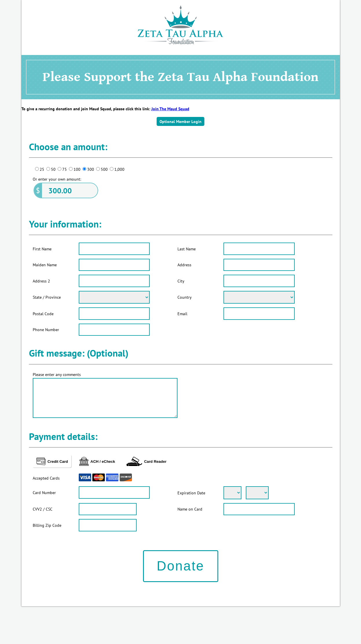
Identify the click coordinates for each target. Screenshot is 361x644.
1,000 (119, 169)
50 (53, 169)
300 (91, 169)
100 (77, 169)
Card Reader (146, 461)
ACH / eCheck (97, 461)
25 (42, 169)
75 (65, 169)
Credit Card (52, 461)
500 (104, 169)
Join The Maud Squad (170, 109)
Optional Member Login (180, 122)
